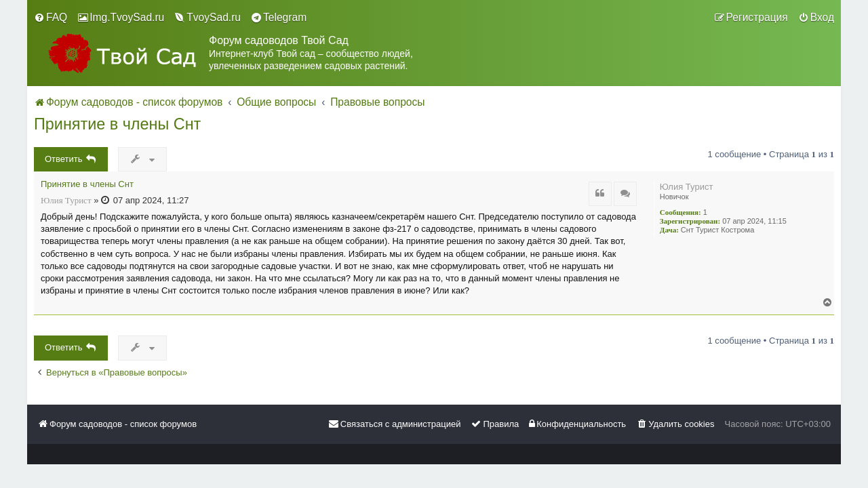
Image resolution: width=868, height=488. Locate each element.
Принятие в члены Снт (117, 124)
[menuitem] (51, 18)
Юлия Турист (687, 187)
